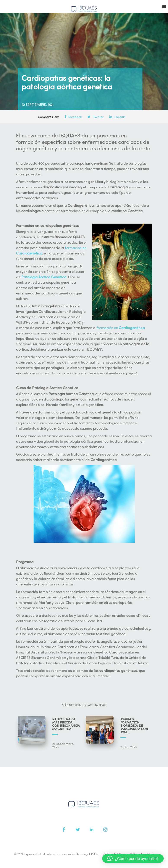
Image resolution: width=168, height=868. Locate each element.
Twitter (95, 117)
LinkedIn (117, 117)
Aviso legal (83, 854)
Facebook (73, 117)
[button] (133, 858)
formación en (121, 328)
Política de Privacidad (105, 854)
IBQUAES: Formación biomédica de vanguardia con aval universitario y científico (134, 726)
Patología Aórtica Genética (44, 277)
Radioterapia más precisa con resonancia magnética (66, 724)
